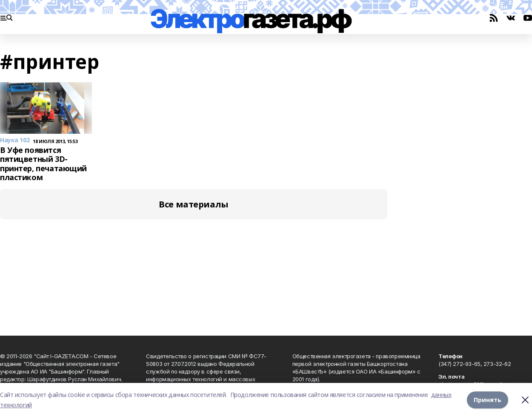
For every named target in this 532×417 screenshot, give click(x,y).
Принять (488, 400)
